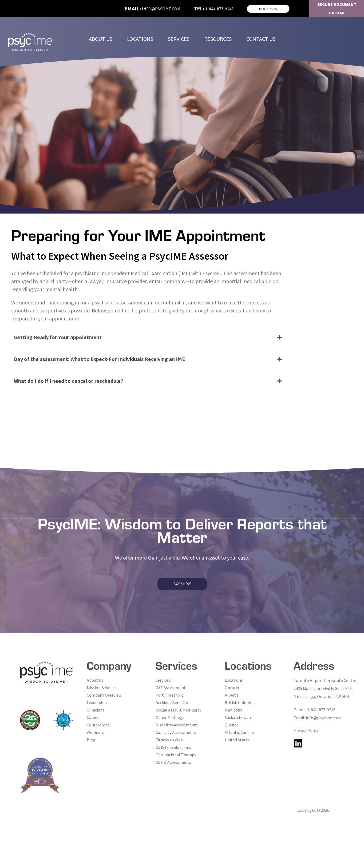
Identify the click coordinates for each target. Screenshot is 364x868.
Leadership (97, 702)
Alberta (232, 695)
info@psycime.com (161, 9)
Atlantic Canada (239, 732)
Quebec (232, 725)
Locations (234, 680)
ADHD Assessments (173, 762)
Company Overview (104, 695)
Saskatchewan (238, 717)
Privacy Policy (306, 730)
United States (237, 740)
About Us (95, 680)
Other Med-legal (171, 717)
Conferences (98, 725)
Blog (91, 740)
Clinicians (96, 710)
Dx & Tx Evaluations (173, 747)
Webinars (95, 732)
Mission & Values (102, 688)
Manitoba (234, 710)
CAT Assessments (172, 688)
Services (163, 680)
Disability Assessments (177, 725)
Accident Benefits (172, 702)
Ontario (232, 688)
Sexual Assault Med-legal (178, 710)
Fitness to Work (170, 740)
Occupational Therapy (176, 755)
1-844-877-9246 (219, 9)
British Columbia (240, 702)
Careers (94, 717)
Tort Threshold (170, 695)
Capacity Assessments (176, 732)
